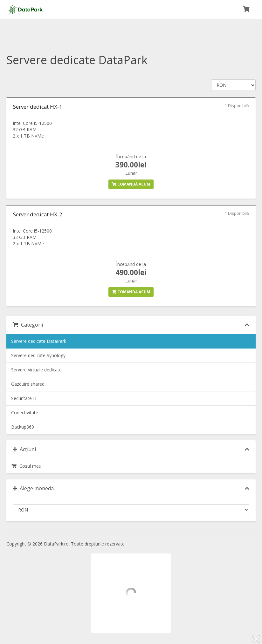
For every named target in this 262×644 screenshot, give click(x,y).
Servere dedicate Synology (38, 355)
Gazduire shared (28, 384)
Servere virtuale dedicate (36, 370)
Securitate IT (24, 398)
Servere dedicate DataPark (39, 341)
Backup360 (23, 427)
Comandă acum (131, 184)
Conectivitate (25, 413)
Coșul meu (26, 466)
